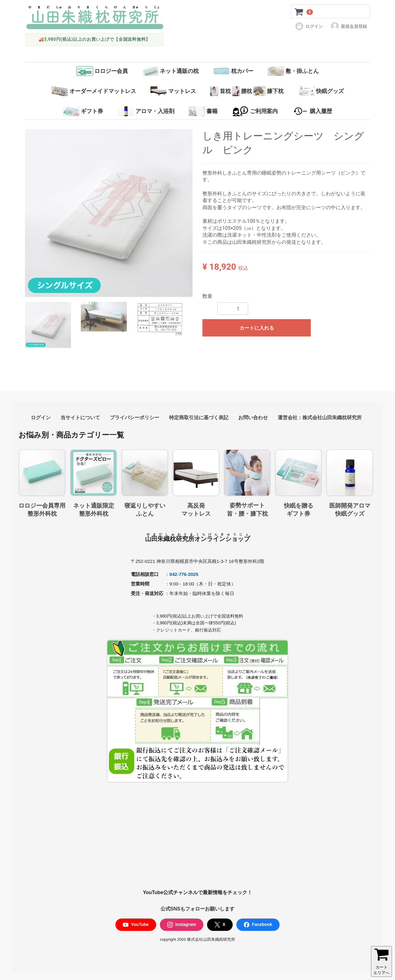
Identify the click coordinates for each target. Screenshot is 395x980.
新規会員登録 (349, 26)
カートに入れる (257, 328)
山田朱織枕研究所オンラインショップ (197, 539)
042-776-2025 (184, 574)
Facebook (258, 925)
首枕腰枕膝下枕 (247, 91)
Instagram (182, 925)
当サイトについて (80, 418)
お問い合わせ (253, 418)
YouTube (136, 925)
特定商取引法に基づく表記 (199, 418)
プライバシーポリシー (135, 418)
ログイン (309, 26)
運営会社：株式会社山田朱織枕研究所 (320, 418)
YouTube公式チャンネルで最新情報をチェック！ (197, 893)
